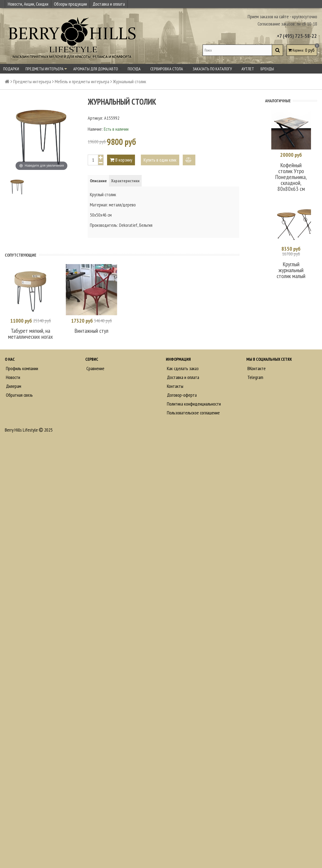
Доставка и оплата (109, 4)
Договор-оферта (181, 395)
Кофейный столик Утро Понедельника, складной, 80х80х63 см (291, 177)
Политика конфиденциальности (193, 404)
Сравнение (95, 368)
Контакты (175, 386)
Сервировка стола (168, 69)
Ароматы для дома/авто (97, 69)
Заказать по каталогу (214, 69)
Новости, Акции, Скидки (28, 4)
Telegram (255, 377)
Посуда (136, 69)
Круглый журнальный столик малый (291, 270)
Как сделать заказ (182, 368)
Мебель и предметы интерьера (82, 81)
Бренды (269, 69)
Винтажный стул (92, 331)
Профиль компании (21, 368)
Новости (12, 377)
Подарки (11, 69)
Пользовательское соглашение (193, 413)
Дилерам (13, 386)
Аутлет (248, 69)
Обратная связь (19, 395)
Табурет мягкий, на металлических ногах (30, 334)
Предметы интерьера (46, 69)
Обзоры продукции (70, 4)
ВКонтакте (256, 368)
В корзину (121, 160)
